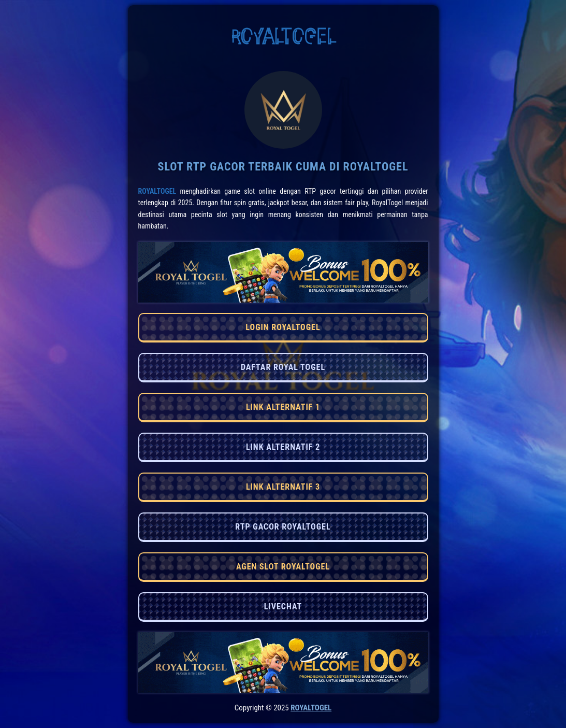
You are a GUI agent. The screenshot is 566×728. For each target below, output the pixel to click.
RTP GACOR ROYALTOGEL (283, 527)
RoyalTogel (157, 191)
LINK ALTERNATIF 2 (283, 447)
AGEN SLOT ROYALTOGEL (283, 567)
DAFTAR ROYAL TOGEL (283, 367)
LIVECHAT (283, 606)
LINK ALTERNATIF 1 (283, 407)
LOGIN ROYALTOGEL (283, 327)
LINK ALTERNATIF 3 (283, 487)
